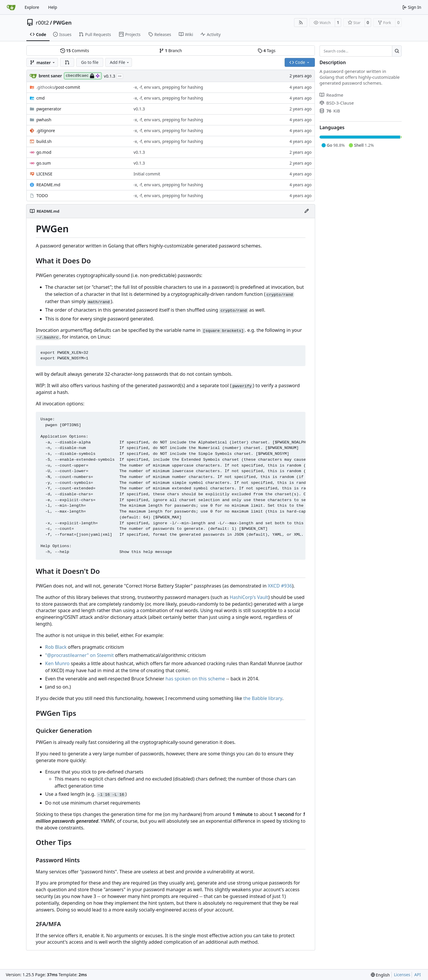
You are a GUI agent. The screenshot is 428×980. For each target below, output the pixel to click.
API (417, 975)
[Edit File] (307, 211)
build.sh (44, 141)
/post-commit (58, 87)
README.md (48, 185)
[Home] (11, 7)
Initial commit (147, 174)
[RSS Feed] (301, 23)
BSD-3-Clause (337, 103)
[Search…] (397, 51)
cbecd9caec (83, 76)
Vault (263, 597)
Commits (75, 51)
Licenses (402, 975)
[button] (67, 62)
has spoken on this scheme (195, 679)
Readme (331, 95)
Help (53, 7)
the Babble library (263, 698)
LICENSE (44, 174)
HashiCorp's (243, 597)
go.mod (44, 152)
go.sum (44, 163)
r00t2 (42, 23)
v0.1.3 (109, 76)
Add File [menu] (120, 62)
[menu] (380, 975)
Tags (267, 51)
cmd (40, 98)
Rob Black (56, 647)
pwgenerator (49, 109)
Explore (32, 7)
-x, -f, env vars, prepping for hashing (168, 87)
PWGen (62, 23)
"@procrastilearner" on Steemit (79, 655)
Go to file (90, 62)
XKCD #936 (280, 586)
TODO (42, 196)
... (120, 76)
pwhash (44, 120)
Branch (171, 51)
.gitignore (46, 130)
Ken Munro (57, 663)
